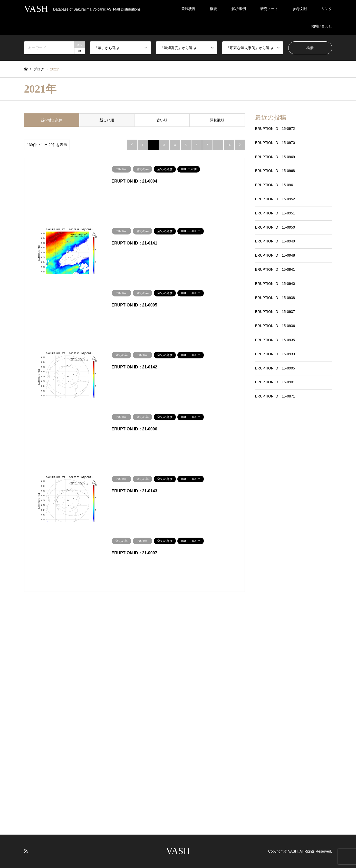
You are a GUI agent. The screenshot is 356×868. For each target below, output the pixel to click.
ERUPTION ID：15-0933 (275, 354)
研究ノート (269, 9)
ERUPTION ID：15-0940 (275, 284)
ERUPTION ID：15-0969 (275, 157)
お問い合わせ (321, 26)
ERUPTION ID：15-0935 (275, 340)
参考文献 (300, 9)
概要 (214, 9)
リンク (327, 9)
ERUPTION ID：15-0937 (275, 312)
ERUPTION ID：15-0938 (275, 298)
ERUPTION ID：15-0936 (275, 326)
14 (229, 145)
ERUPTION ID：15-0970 (275, 143)
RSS (26, 851)
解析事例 (239, 9)
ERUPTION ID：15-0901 (275, 382)
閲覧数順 (217, 120)
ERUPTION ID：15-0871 (275, 396)
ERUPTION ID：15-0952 (275, 199)
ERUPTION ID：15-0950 (275, 227)
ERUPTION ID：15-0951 (275, 213)
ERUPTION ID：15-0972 (275, 129)
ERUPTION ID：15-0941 (275, 269)
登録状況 (188, 9)
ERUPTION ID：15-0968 (275, 171)
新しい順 (107, 120)
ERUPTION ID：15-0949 (275, 241)
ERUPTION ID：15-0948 (275, 255)
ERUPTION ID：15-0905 (275, 368)
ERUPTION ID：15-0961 (275, 185)
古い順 (162, 120)
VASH (178, 851)
